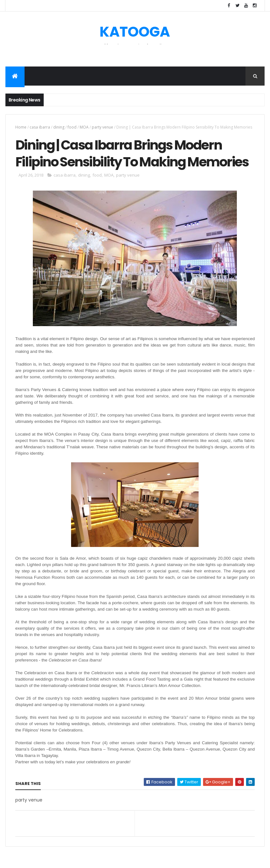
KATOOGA (135, 32)
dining (59, 127)
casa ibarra (40, 127)
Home (21, 127)
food (72, 127)
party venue (102, 127)
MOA (84, 127)
